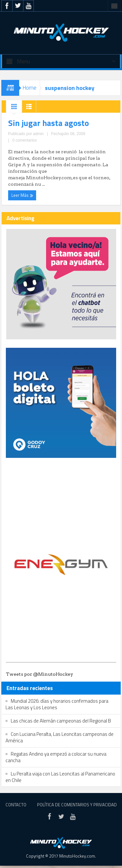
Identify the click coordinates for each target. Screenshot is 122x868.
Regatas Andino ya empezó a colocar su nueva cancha (56, 757)
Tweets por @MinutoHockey (40, 674)
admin (38, 134)
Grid (14, 108)
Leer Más (22, 195)
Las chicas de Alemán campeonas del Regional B (61, 721)
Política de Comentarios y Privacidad (77, 805)
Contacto (16, 805)
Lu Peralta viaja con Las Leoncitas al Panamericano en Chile (60, 777)
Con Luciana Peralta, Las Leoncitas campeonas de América (60, 737)
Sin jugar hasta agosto (48, 123)
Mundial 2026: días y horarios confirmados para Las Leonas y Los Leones (57, 704)
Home (29, 88)
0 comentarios (25, 140)
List (29, 108)
